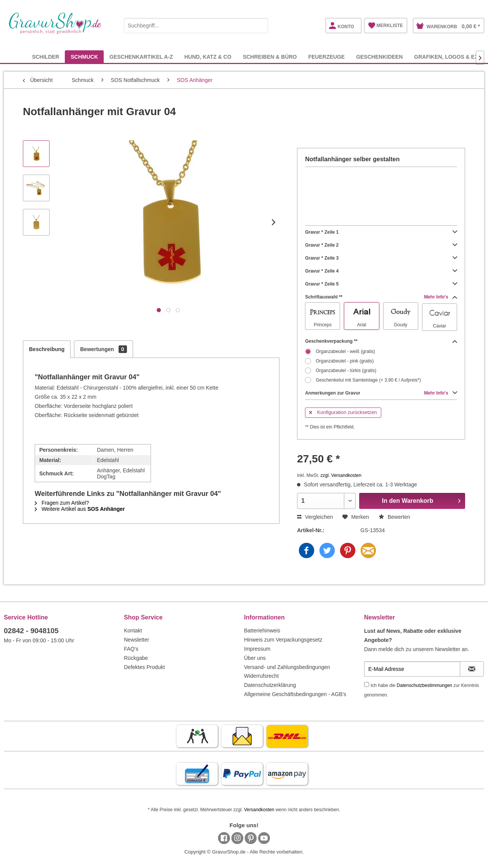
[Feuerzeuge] (326, 57)
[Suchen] (260, 26)
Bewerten (394, 517)
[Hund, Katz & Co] (208, 57)
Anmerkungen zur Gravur (381, 393)
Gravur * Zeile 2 (381, 245)
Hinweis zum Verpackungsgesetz (283, 640)
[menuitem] (196, 24)
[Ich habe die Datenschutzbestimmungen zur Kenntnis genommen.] (367, 684)
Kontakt (133, 631)
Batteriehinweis (262, 631)
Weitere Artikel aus (80, 509)
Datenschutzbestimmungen (425, 685)
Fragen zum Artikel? (62, 503)
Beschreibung (47, 349)
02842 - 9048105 (31, 631)
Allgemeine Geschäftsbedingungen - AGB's (295, 694)
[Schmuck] (84, 57)
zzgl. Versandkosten (341, 475)
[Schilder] (46, 57)
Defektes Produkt (144, 667)
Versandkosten (259, 810)
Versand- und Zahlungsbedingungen (287, 667)
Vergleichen (315, 517)
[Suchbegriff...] (196, 26)
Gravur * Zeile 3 (381, 258)
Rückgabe (136, 658)
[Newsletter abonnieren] (472, 669)
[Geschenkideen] (379, 57)
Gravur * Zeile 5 (381, 284)
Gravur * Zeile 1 (381, 232)
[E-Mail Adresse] (412, 669)
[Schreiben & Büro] (270, 57)
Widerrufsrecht (261, 676)
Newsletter (136, 640)
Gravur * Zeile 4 (381, 271)
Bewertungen (103, 349)
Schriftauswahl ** (381, 297)
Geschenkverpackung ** (381, 341)
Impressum (257, 649)
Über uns (255, 658)
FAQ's (131, 649)
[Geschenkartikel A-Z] (141, 57)
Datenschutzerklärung (270, 685)
